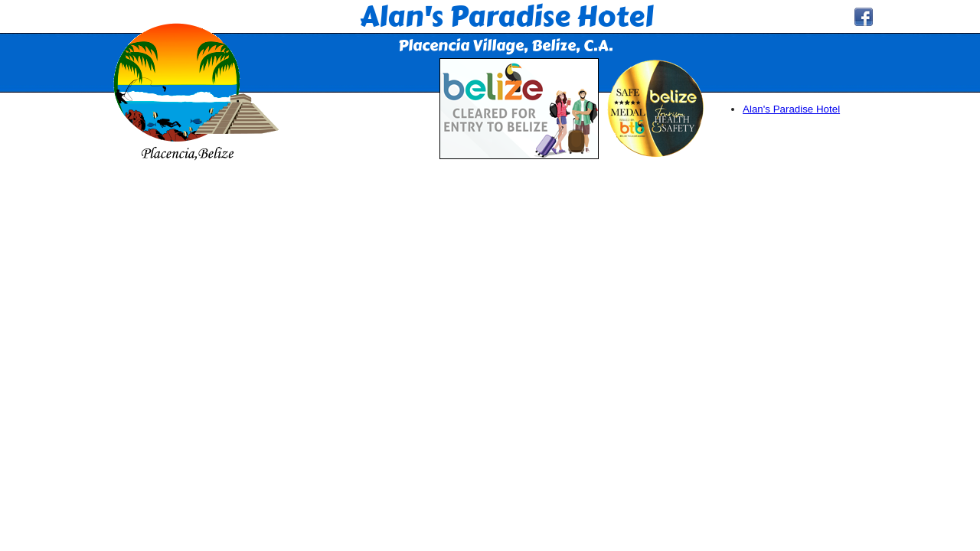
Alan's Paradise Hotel (791, 109)
